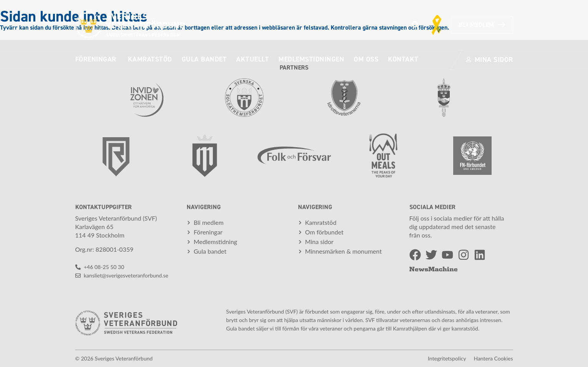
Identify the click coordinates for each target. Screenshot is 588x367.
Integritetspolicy (447, 358)
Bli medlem (482, 25)
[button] (416, 25)
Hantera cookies (493, 358)
